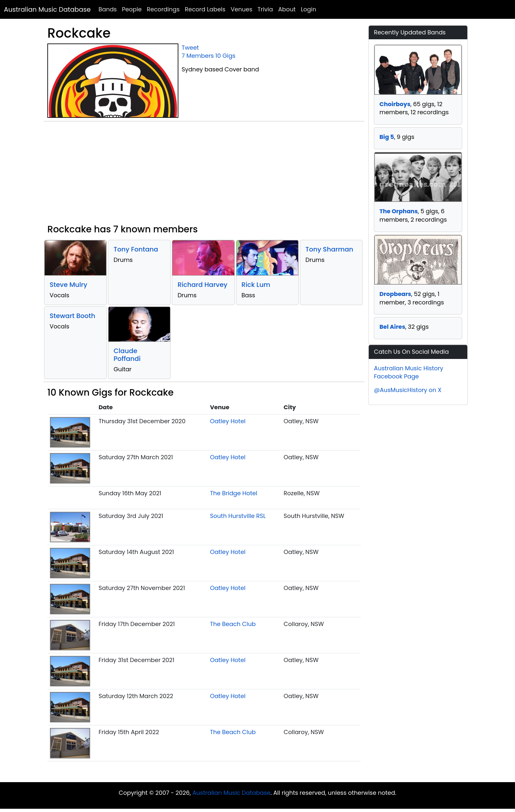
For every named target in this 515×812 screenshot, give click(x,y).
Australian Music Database (47, 9)
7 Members (198, 56)
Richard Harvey (202, 285)
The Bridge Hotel (234, 493)
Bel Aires (392, 327)
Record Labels (205, 9)
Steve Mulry (68, 285)
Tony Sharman (329, 249)
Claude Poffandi (127, 355)
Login (309, 9)
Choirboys (395, 104)
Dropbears (395, 294)
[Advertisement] (204, 175)
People (132, 9)
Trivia (265, 9)
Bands (108, 9)
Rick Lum (256, 285)
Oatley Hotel (228, 421)
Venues (241, 9)
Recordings (163, 9)
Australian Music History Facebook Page (409, 372)
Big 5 (387, 137)
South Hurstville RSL (238, 516)
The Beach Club (233, 624)
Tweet (190, 48)
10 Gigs (225, 56)
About (287, 9)
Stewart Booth (72, 316)
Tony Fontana (136, 249)
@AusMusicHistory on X (408, 390)
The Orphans (399, 211)
